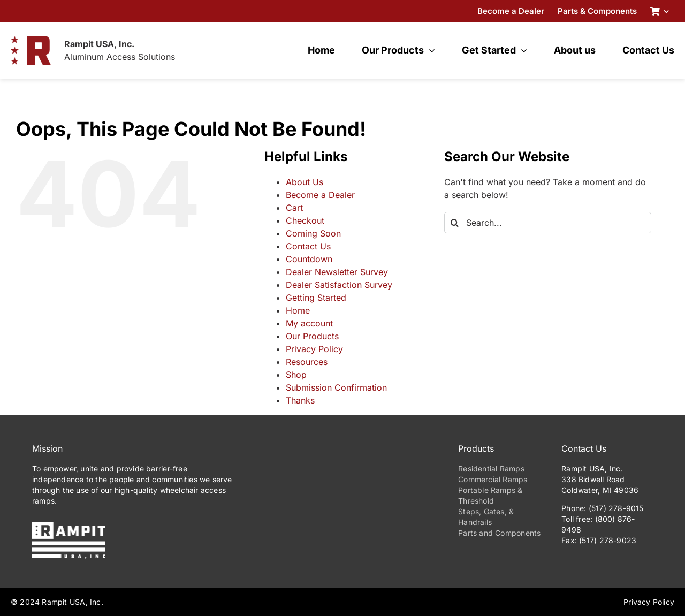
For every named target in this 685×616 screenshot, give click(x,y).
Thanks (300, 400)
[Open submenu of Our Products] (429, 50)
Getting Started (316, 298)
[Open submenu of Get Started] (522, 50)
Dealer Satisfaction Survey (339, 285)
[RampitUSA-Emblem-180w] (31, 40)
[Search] (455, 223)
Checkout (305, 220)
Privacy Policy (314, 349)
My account (309, 323)
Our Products (312, 336)
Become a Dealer (320, 195)
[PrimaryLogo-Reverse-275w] (69, 527)
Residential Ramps (491, 469)
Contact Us (308, 246)
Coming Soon (313, 233)
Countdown (309, 259)
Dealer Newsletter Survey (337, 272)
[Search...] (548, 223)
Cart (294, 208)
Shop (296, 375)
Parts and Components (499, 533)
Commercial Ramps (493, 479)
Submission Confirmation (336, 387)
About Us (305, 182)
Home (298, 310)
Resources (307, 362)
